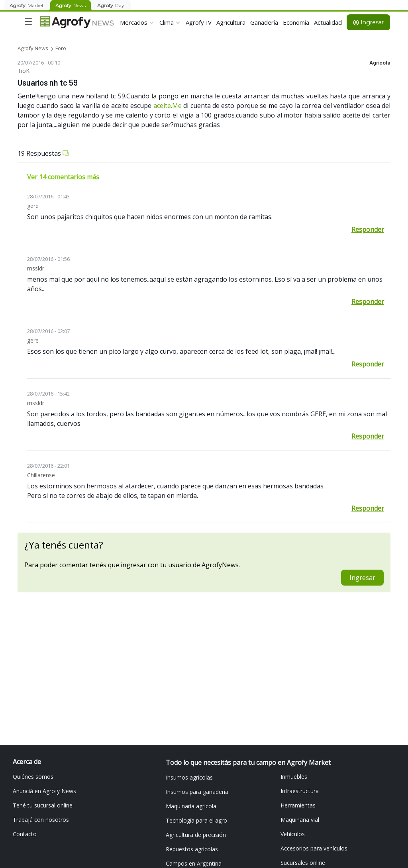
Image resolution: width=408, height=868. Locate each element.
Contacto (25, 834)
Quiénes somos (33, 777)
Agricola (380, 63)
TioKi (24, 71)
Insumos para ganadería (197, 792)
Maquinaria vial (300, 820)
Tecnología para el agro (196, 820)
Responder (368, 229)
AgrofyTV (199, 22)
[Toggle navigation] (28, 22)
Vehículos (293, 834)
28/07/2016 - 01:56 (48, 259)
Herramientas (298, 805)
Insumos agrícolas (189, 777)
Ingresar (368, 22)
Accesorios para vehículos (314, 848)
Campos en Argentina (194, 863)
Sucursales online (303, 863)
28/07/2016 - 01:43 (48, 196)
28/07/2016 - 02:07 (48, 331)
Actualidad (328, 22)
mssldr (36, 268)
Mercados (134, 22)
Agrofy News (33, 48)
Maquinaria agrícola (191, 806)
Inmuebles (294, 777)
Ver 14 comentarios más (63, 177)
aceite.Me (168, 106)
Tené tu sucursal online (43, 805)
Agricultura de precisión (196, 835)
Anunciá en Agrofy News (44, 791)
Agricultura (231, 22)
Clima (167, 22)
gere (33, 206)
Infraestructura (300, 791)
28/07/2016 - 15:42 (48, 394)
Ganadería (264, 22)
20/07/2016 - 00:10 (39, 63)
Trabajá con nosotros (41, 820)
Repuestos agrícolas (192, 849)
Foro (61, 48)
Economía (296, 22)
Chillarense (41, 475)
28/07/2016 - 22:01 (48, 466)
